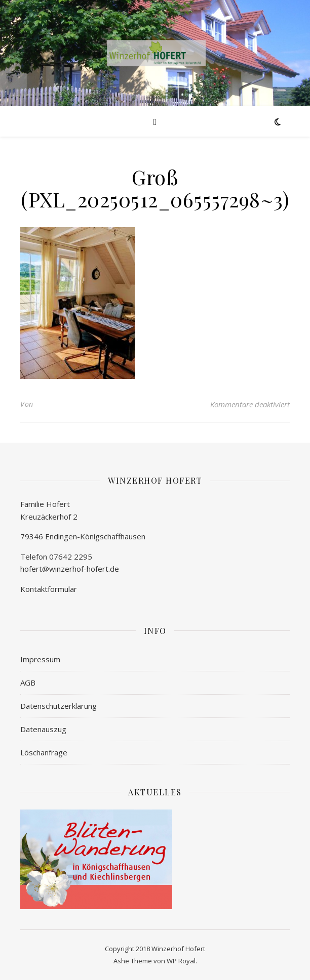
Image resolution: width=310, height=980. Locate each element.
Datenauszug (43, 729)
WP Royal (181, 961)
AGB (28, 683)
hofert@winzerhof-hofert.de (70, 569)
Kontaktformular (49, 589)
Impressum (40, 659)
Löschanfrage (44, 752)
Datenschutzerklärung (59, 706)
